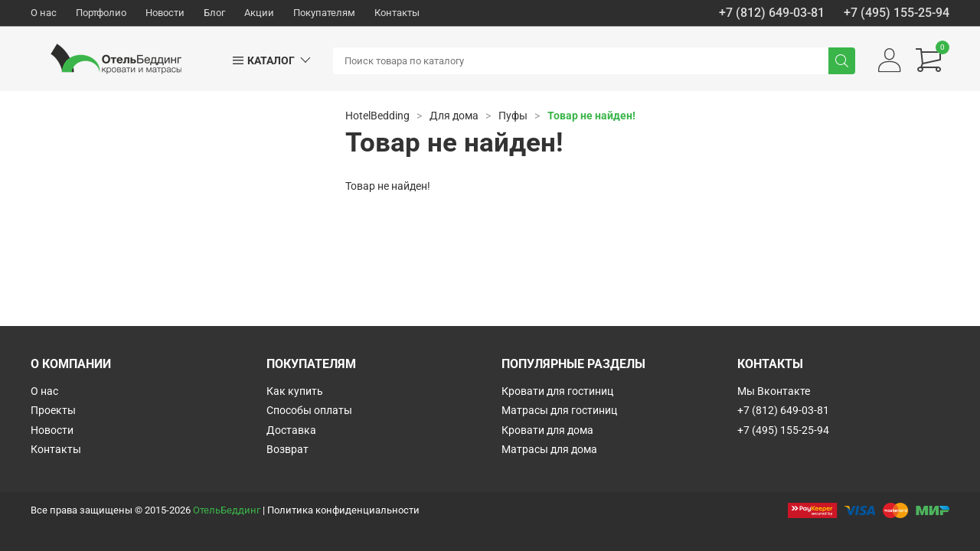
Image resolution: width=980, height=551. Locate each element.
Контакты (397, 13)
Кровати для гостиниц (557, 391)
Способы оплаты (309, 410)
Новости (165, 13)
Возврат (287, 449)
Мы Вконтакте (774, 391)
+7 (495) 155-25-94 (897, 13)
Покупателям (324, 13)
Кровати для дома (547, 430)
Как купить (295, 391)
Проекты (53, 410)
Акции (259, 13)
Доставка (291, 430)
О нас (44, 13)
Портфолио (101, 13)
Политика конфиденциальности (343, 510)
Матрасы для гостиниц (559, 410)
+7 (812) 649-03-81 (772, 13)
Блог (214, 13)
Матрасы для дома (549, 449)
